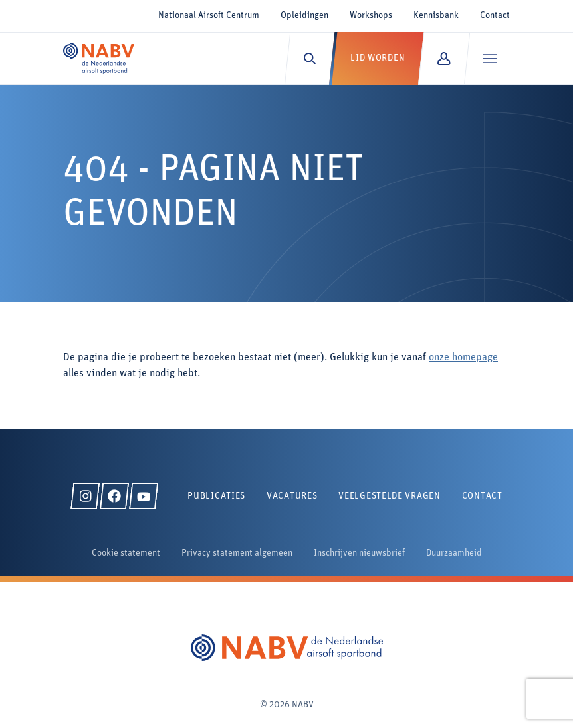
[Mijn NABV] (444, 59)
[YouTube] (144, 496)
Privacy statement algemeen (237, 553)
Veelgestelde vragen (389, 496)
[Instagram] (85, 496)
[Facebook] (114, 496)
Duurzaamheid (454, 553)
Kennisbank (436, 16)
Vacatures (292, 496)
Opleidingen (304, 16)
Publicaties (216, 496)
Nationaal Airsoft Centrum (209, 16)
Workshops (371, 16)
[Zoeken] (309, 59)
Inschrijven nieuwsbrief (359, 553)
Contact (495, 16)
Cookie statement (126, 553)
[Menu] (490, 59)
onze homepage (463, 358)
